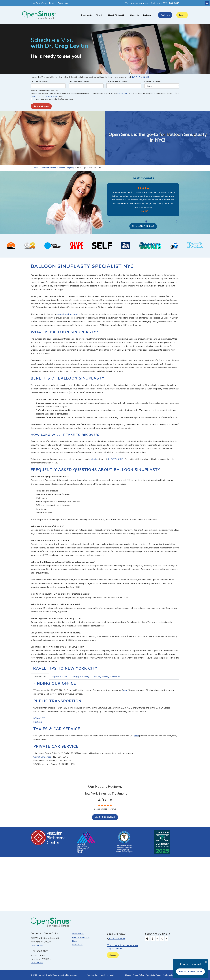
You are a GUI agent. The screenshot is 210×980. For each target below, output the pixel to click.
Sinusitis (101, 15)
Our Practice (78, 934)
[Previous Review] (110, 221)
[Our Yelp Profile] (153, 939)
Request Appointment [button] (190, 972)
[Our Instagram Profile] (157, 939)
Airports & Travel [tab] (59, 676)
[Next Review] (177, 221)
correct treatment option (69, 314)
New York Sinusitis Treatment (49, 975)
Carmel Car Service (42, 757)
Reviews (147, 15)
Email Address (79, 81)
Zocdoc (182, 15)
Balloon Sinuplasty (66, 168)
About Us (135, 15)
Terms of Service (52, 96)
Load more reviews (105, 817)
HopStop (38, 722)
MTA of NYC (39, 718)
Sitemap (128, 975)
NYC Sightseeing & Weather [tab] (107, 676)
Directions (37, 945)
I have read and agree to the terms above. (54, 99)
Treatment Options (48, 168)
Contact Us (77, 945)
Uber (136, 736)
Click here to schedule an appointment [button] (122, 947)
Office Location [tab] (40, 676)
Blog (74, 941)
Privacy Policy (123, 93)
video (111, 975)
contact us (94, 459)
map (125, 690)
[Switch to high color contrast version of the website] (207, 3)
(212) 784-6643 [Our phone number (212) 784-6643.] (117, 939)
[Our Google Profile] (147, 939)
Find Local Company (171, 975)
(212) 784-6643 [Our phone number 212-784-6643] (171, 3)
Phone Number (117, 81)
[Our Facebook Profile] (167, 939)
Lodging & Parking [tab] (80, 676)
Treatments (87, 15)
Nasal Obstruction (118, 15)
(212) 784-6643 (140, 77)
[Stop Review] (146, 221)
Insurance (153, 81)
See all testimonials (143, 226)
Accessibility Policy (153, 975)
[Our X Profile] (162, 939)
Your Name (40, 81)
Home (35, 168)
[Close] (206, 962)
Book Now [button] (63, 3)
